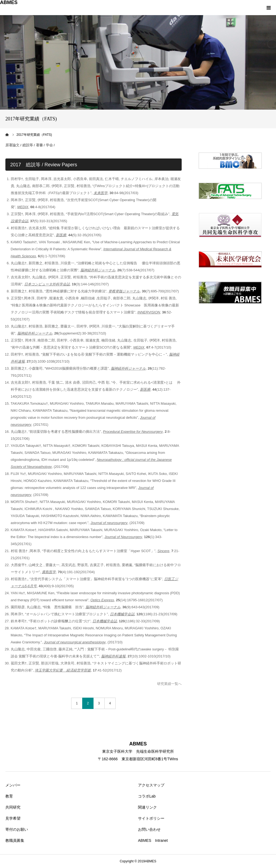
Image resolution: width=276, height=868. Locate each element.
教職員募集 (15, 840)
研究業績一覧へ (169, 684)
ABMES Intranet (153, 840)
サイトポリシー (151, 818)
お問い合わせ (149, 829)
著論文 (14, 145)
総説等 (28, 145)
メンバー (13, 785)
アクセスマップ (151, 785)
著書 (39, 145)
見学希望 (13, 818)
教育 (9, 796)
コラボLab (147, 796)
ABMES (9, 2)
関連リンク (147, 807)
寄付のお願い (17, 829)
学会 (49, 145)
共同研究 (13, 807)
